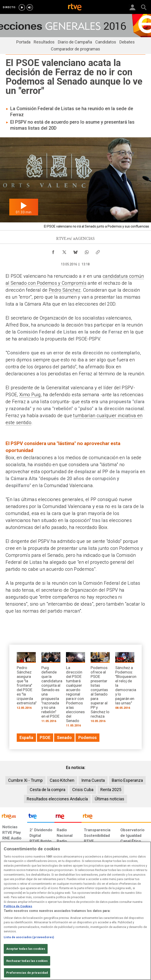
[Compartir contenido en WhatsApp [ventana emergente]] (87, 251)
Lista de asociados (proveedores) (29, 937)
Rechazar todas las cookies (27, 961)
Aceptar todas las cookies (26, 949)
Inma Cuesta (93, 780)
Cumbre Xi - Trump (25, 780)
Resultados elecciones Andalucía (57, 799)
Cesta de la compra (48, 790)
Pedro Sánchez (65, 290)
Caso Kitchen (62, 780)
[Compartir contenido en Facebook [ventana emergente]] (53, 251)
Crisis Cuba (83, 790)
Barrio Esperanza (127, 780)
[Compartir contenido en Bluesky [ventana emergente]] (75, 251)
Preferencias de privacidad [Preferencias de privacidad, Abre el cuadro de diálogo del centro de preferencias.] (27, 973)
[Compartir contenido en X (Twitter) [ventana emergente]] (64, 251)
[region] (75, 911)
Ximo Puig (30, 395)
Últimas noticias (110, 799)
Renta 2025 (111, 790)
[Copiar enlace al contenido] (98, 251)
